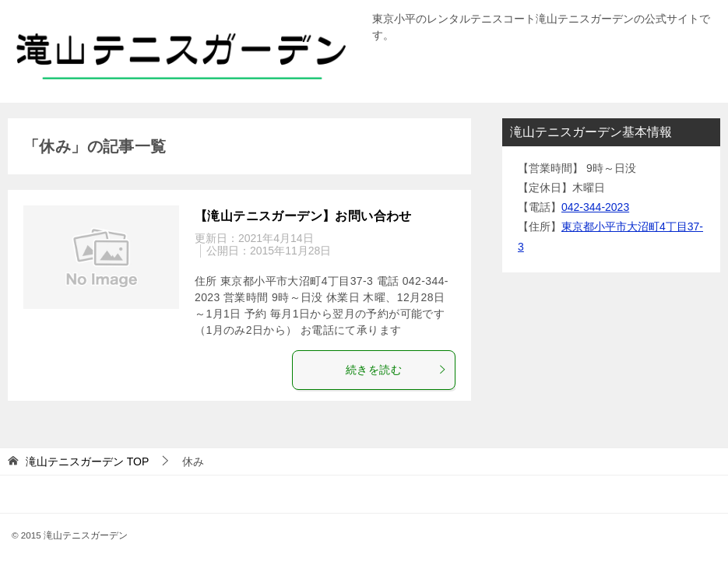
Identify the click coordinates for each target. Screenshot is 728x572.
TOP (87, 461)
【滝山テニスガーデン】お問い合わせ (303, 216)
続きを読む (396, 370)
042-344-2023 (595, 207)
